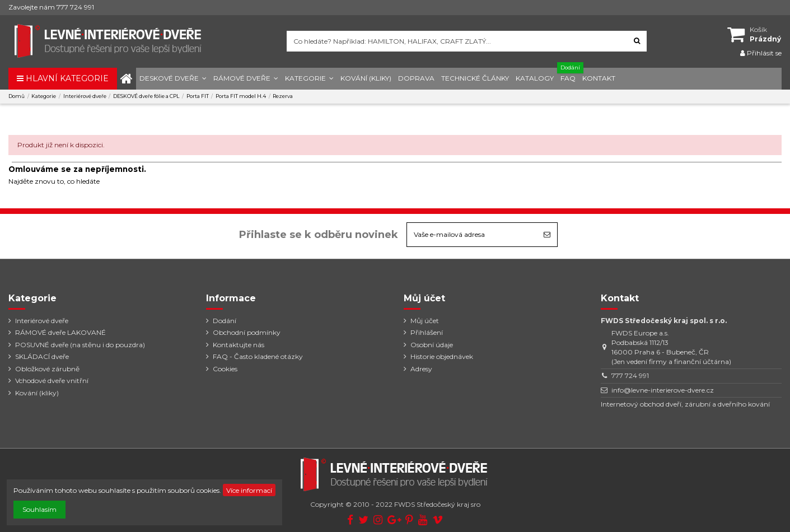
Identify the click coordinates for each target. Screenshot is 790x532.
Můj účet (425, 321)
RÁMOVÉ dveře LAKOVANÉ (60, 332)
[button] (173, 79)
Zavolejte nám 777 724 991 (51, 7)
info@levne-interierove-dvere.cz (663, 390)
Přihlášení (427, 332)
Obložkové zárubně (47, 369)
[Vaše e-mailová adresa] (472, 235)
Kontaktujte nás (239, 345)
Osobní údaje (432, 345)
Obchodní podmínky (247, 332)
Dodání (225, 321)
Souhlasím (39, 509)
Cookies (225, 369)
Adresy (421, 369)
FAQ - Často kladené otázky (258, 356)
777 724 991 (630, 375)
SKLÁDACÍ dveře (42, 356)
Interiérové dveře (42, 321)
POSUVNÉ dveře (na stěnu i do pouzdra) (80, 345)
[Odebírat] (547, 235)
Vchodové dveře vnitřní (52, 381)
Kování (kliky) (37, 393)
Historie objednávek (442, 356)
